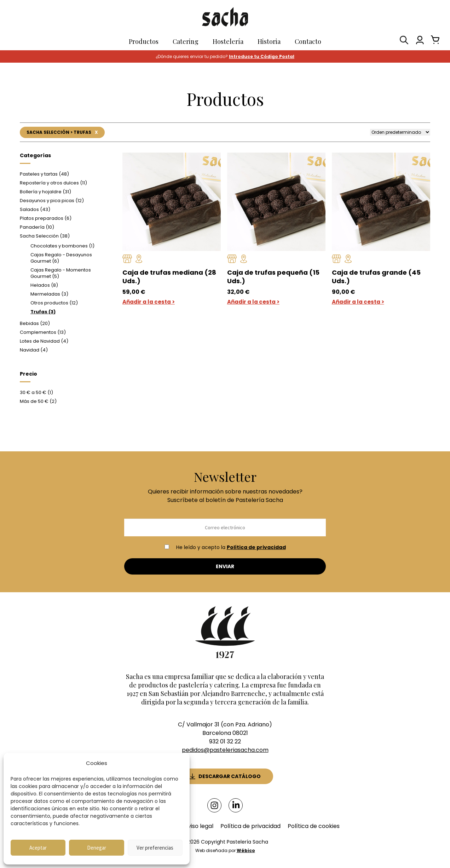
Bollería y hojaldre (45, 192)
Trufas (43, 312)
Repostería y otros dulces (53, 183)
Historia (269, 41)
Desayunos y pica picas (52, 201)
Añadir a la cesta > (149, 302)
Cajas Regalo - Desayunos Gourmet (61, 258)
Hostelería (228, 41)
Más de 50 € (38, 402)
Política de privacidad (256, 548)
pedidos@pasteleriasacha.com (225, 750)
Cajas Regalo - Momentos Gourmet (61, 273)
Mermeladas (49, 294)
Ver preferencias (155, 848)
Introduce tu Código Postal (262, 56)
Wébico (246, 849)
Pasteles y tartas (44, 174)
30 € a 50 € (36, 393)
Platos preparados (46, 219)
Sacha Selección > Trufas (62, 132)
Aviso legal (199, 825)
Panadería (37, 227)
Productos (144, 41)
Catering (186, 41)
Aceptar (38, 848)
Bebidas (35, 324)
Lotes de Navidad (44, 341)
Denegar (97, 848)
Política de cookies (314, 825)
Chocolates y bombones (62, 246)
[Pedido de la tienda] (400, 132)
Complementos (43, 333)
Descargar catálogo (230, 776)
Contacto (308, 41)
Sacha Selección (45, 236)
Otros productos (54, 303)
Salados (35, 210)
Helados (44, 285)
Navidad (34, 350)
